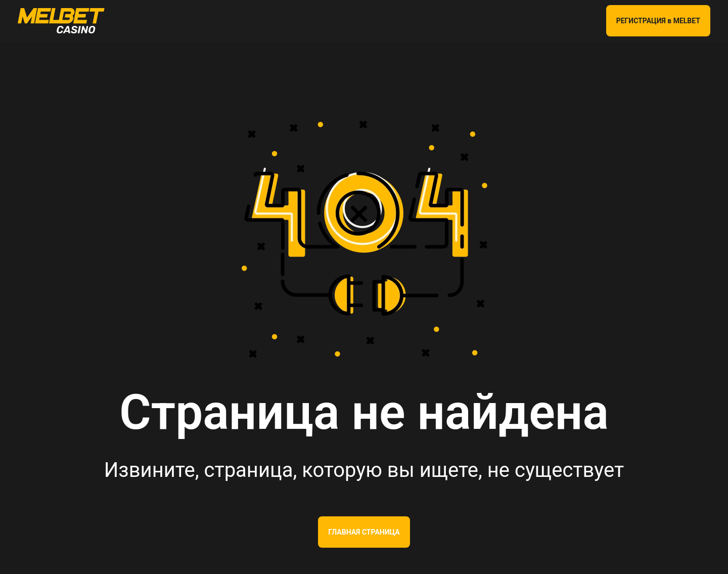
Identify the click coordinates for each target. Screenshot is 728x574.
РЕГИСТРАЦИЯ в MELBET (658, 21)
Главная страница (364, 532)
